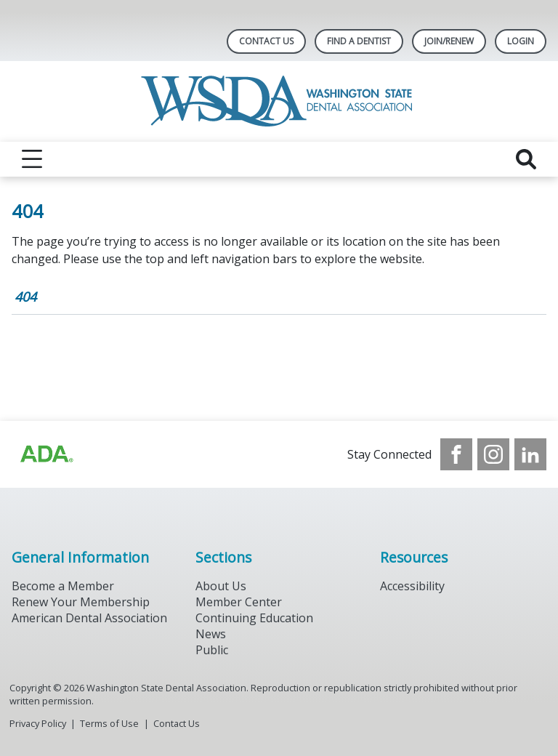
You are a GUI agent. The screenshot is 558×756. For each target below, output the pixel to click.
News (211, 634)
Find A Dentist (359, 41)
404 (25, 297)
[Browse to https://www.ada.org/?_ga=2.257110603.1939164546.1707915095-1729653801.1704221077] (46, 454)
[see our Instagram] (493, 454)
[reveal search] (526, 159)
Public (212, 650)
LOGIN (521, 41)
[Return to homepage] (279, 101)
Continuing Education (254, 618)
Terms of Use (109, 723)
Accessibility (412, 586)
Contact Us (266, 41)
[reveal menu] (32, 159)
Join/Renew (449, 41)
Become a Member (63, 586)
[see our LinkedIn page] (530, 454)
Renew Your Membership (81, 602)
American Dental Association (89, 618)
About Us (221, 586)
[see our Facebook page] (456, 454)
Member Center (239, 602)
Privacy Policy (38, 723)
